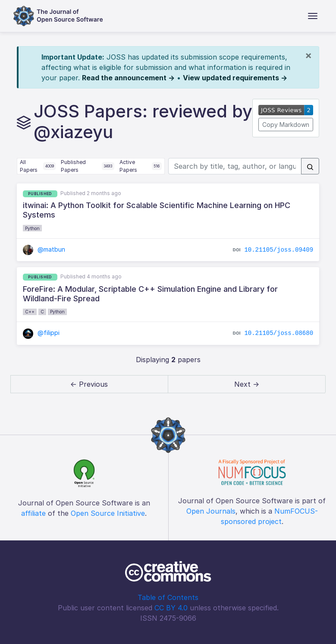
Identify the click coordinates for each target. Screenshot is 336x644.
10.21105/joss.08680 (279, 333)
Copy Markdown (286, 125)
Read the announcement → (128, 78)
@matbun (44, 249)
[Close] (308, 55)
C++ (30, 312)
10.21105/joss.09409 (279, 249)
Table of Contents (168, 597)
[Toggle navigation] (313, 16)
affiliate (33, 513)
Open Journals (211, 511)
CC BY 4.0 (171, 608)
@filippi (41, 333)
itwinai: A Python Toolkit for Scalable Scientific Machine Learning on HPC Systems (157, 210)
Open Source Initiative (108, 513)
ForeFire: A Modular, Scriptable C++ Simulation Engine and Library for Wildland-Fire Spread (150, 294)
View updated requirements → (235, 78)
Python (32, 228)
